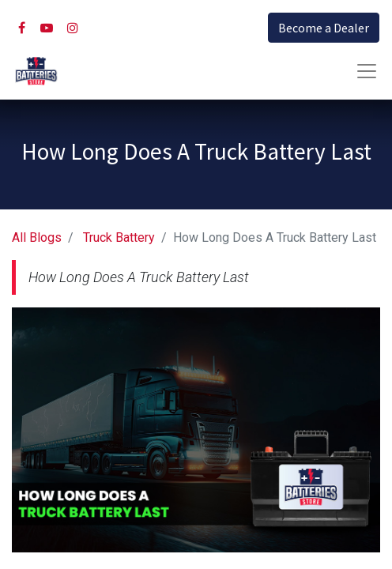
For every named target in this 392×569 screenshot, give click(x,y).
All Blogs (37, 237)
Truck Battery (119, 237)
